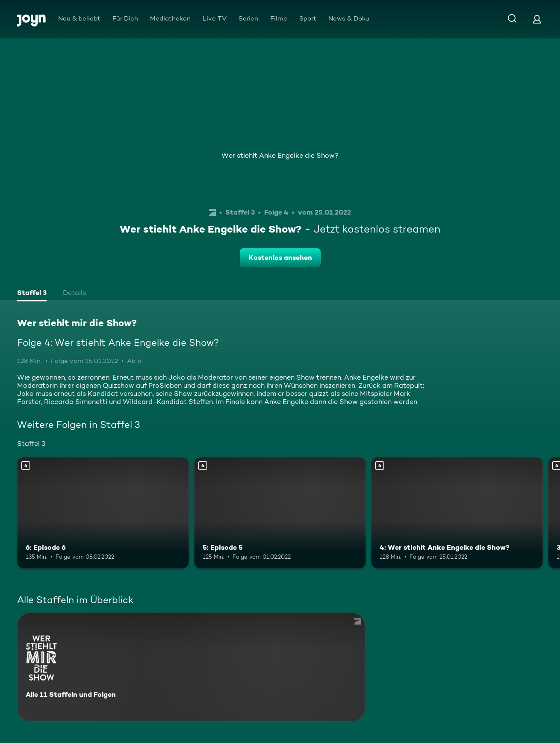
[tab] (32, 294)
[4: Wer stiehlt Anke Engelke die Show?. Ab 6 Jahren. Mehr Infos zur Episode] (457, 513)
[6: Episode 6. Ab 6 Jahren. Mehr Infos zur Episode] (103, 513)
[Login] (537, 19)
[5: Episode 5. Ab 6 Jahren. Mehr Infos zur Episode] (280, 513)
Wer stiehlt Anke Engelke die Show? (280, 155)
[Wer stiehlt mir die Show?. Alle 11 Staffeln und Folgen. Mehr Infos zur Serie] (191, 667)
